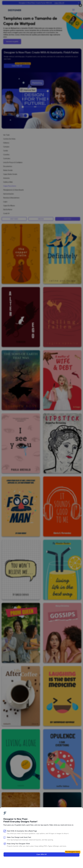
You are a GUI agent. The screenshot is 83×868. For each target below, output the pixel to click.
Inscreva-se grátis (12, 41)
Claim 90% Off (21, 65)
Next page (41, 864)
